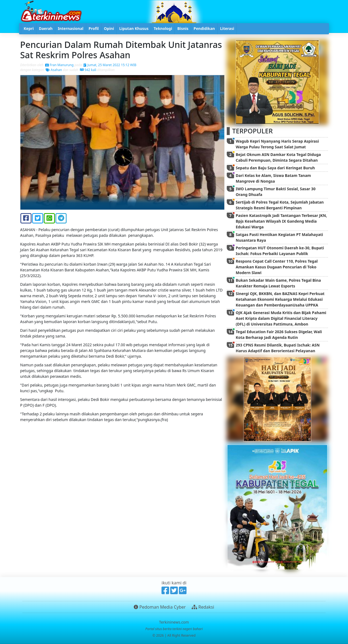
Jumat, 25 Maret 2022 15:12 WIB (110, 65)
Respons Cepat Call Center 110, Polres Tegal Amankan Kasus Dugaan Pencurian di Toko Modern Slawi (277, 267)
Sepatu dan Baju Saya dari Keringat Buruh (275, 168)
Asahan (54, 70)
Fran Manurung (59, 65)
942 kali (88, 70)
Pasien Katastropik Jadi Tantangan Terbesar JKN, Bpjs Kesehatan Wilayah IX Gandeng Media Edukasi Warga (281, 221)
